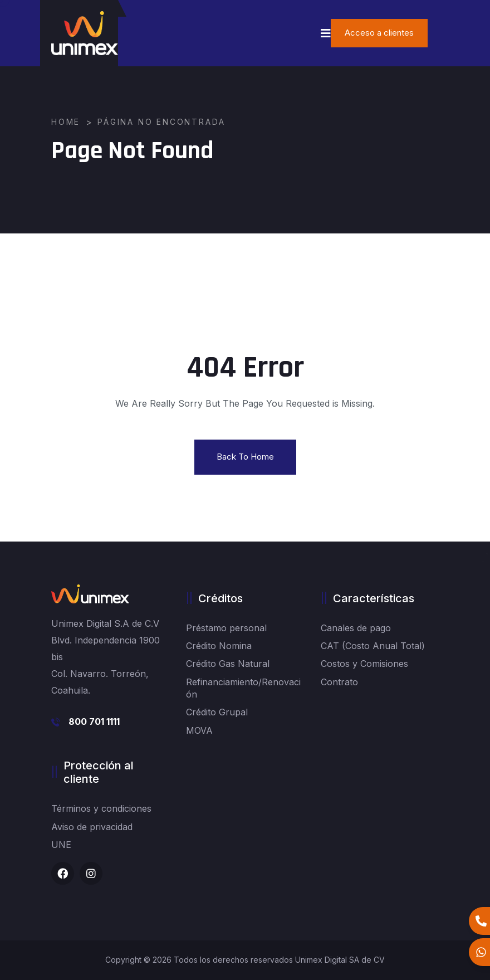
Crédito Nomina (219, 646)
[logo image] (85, 33)
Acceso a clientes (379, 33)
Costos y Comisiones (364, 664)
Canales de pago (356, 628)
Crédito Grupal (217, 712)
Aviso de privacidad (92, 827)
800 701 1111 (94, 721)
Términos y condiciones (101, 808)
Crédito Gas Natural (228, 664)
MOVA (199, 730)
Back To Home (245, 457)
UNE (61, 845)
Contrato (339, 682)
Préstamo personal (226, 628)
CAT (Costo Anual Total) (373, 646)
